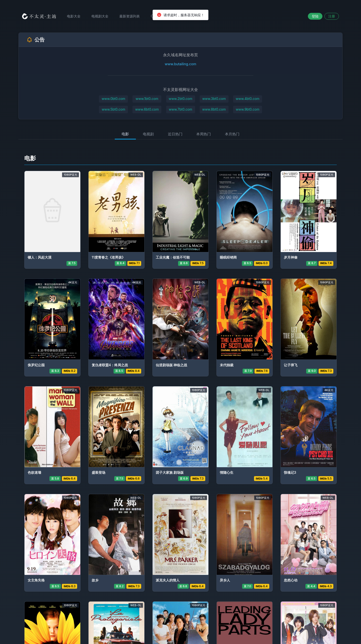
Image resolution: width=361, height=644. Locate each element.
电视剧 (148, 134)
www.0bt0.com (113, 99)
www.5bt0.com (113, 109)
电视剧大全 (100, 16)
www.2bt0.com (180, 99)
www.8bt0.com (214, 109)
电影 (125, 134)
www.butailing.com (180, 64)
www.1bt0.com (147, 99)
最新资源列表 (130, 16)
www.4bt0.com (247, 99)
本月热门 (232, 134)
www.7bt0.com (181, 109)
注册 (332, 16)
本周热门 (204, 134)
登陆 (315, 16)
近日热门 (175, 134)
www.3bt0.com (214, 99)
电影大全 (74, 16)
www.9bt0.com (248, 109)
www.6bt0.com (147, 109)
